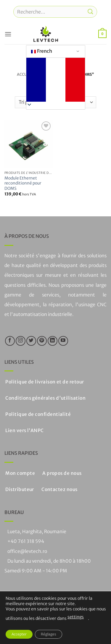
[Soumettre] (91, 12)
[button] (8, 34)
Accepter (19, 634)
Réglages (49, 634)
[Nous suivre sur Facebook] (10, 341)
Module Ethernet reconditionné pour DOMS (23, 183)
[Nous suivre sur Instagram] (21, 341)
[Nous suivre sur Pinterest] (42, 341)
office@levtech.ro (27, 551)
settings (76, 617)
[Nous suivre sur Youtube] (63, 341)
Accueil (25, 74)
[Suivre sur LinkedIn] (53, 341)
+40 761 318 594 (26, 541)
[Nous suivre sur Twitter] (31, 341)
